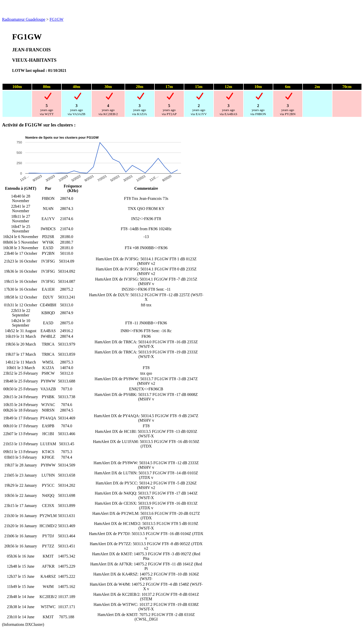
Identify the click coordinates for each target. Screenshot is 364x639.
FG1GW (56, 19)
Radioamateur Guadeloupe (24, 19)
